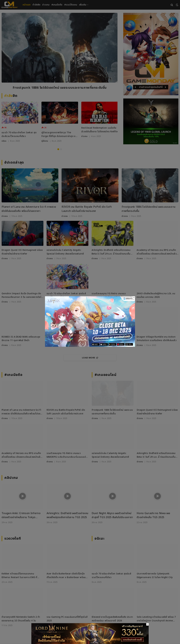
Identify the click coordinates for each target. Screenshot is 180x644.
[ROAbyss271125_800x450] (90, 346)
